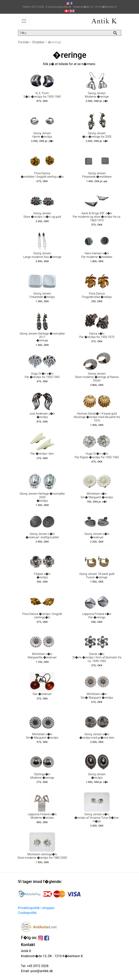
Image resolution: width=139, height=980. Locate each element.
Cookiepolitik (27, 913)
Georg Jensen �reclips (97, 776)
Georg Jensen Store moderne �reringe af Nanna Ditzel (97, 377)
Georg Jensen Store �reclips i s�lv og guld (42, 215)
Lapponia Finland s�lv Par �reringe (97, 616)
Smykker (38, 42)
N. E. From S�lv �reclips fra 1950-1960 (42, 95)
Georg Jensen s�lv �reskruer (97, 536)
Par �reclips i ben (42, 454)
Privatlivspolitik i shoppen (36, 908)
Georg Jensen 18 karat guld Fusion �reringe (97, 576)
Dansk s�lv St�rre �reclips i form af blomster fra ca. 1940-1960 (97, 658)
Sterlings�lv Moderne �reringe (42, 776)
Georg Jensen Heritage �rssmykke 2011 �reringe (42, 337)
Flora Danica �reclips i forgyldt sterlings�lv (42, 616)
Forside (24, 42)
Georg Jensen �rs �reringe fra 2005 (97, 135)
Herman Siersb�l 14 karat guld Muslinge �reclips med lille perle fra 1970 (97, 417)
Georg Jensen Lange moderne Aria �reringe (42, 255)
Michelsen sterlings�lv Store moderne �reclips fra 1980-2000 (42, 856)
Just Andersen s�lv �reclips (42, 415)
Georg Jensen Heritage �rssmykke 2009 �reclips (42, 497)
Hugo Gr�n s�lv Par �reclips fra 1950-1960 (42, 375)
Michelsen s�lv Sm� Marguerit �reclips (97, 495)
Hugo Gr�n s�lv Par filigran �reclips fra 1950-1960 (97, 455)
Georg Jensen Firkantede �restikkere (97, 175)
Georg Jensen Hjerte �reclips (42, 135)
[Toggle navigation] (24, 21)
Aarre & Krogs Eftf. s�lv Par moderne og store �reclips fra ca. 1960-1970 (97, 217)
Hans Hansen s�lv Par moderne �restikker (97, 255)
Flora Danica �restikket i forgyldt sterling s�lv (42, 175)
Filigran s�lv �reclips (42, 576)
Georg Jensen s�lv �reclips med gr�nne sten (97, 736)
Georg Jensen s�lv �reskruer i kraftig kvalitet (42, 536)
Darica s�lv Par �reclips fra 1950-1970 (97, 335)
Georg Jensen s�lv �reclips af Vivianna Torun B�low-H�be (97, 818)
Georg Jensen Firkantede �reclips (42, 295)
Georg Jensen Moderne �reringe (97, 95)
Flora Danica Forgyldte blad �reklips (97, 295)
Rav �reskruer (42, 694)
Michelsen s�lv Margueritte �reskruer (42, 656)
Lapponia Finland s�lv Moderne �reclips (42, 816)
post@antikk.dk (41, 971)
